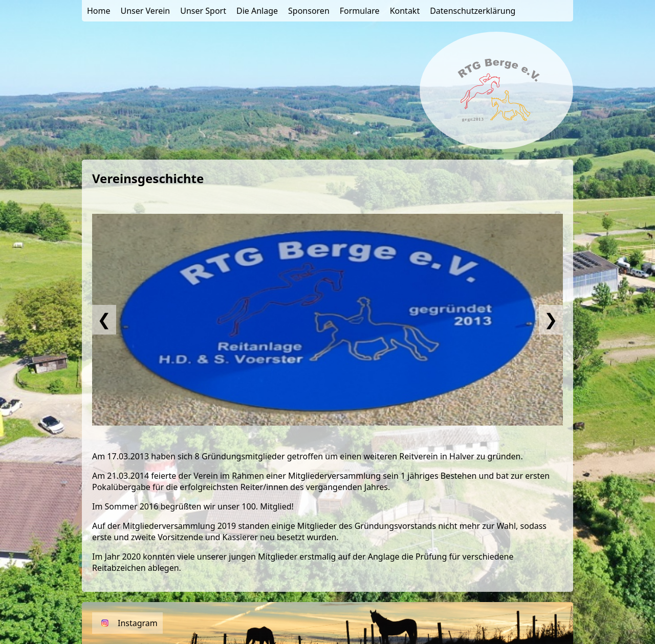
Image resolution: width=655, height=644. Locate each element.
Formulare (360, 11)
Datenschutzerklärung (473, 11)
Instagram (138, 623)
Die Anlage (257, 11)
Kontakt (405, 11)
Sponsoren (309, 11)
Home (99, 11)
